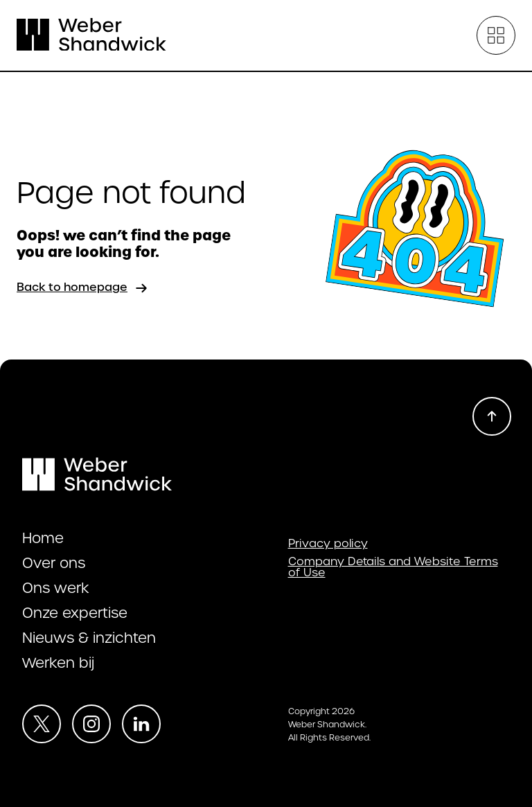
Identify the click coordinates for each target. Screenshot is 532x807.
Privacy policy (328, 544)
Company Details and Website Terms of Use (393, 567)
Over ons (54, 563)
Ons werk (56, 588)
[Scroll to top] (492, 416)
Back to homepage (83, 288)
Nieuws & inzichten (89, 638)
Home (43, 538)
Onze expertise (75, 613)
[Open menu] (496, 35)
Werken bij (58, 663)
